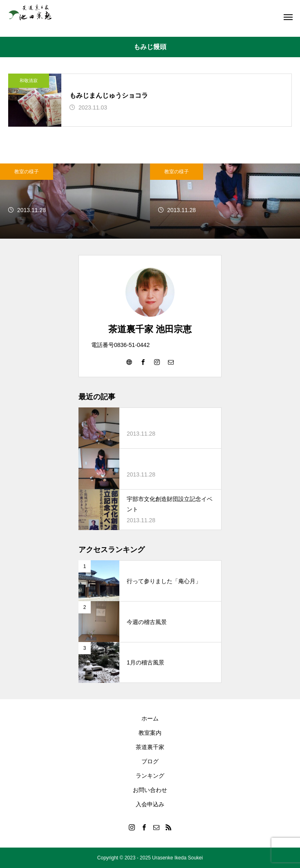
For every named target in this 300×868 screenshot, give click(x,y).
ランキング (150, 776)
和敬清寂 (29, 81)
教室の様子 (27, 172)
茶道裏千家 (150, 747)
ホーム (150, 718)
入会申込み (150, 804)
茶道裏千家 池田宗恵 (150, 329)
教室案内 (150, 733)
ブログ (150, 761)
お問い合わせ (150, 790)
